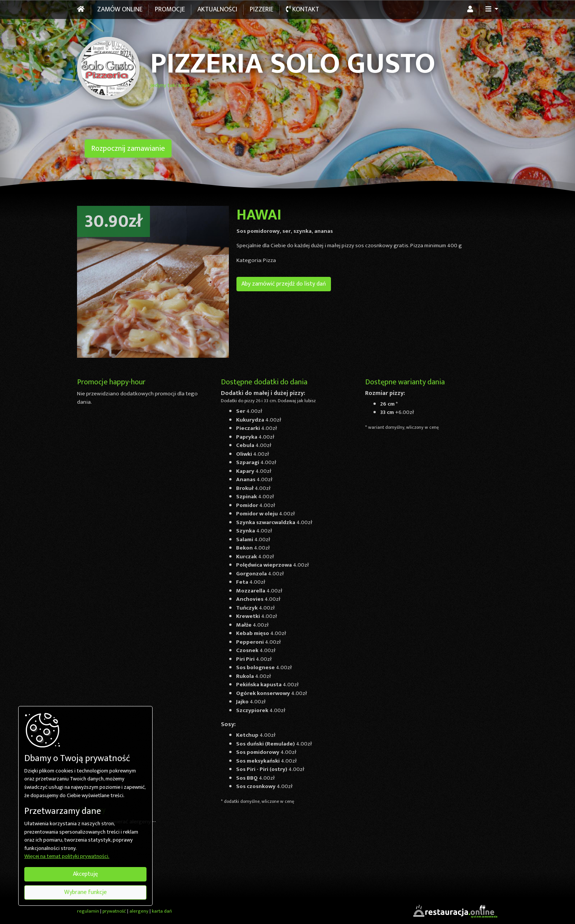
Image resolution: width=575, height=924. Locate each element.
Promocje (170, 9)
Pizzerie (262, 9)
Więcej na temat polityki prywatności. (67, 857)
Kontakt (302, 9)
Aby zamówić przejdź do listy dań (284, 284)
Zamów (120, 9)
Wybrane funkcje (85, 892)
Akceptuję (85, 874)
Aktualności (217, 9)
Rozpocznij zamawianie (128, 148)
